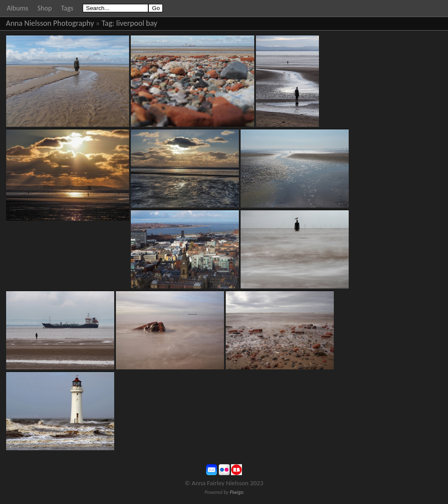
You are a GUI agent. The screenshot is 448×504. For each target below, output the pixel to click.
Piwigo (237, 492)
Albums (18, 8)
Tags (67, 8)
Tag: (108, 23)
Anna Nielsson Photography (50, 23)
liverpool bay (137, 23)
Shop (45, 8)
